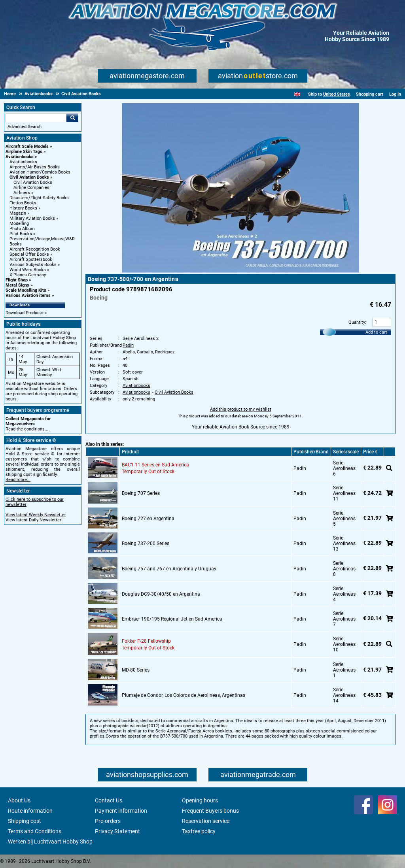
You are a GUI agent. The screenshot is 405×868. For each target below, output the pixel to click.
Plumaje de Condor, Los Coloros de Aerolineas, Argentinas (184, 695)
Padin (128, 345)
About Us (19, 800)
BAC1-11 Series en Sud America (155, 465)
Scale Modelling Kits (26, 290)
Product (130, 452)
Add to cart (376, 332)
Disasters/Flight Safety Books (39, 198)
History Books (23, 208)
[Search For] (36, 118)
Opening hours (200, 800)
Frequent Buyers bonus (210, 811)
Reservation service (206, 821)
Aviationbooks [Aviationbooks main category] (23, 162)
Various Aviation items (28, 295)
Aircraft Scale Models (27, 146)
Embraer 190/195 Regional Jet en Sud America (172, 619)
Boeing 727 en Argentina (148, 519)
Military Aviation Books (32, 218)
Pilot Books (21, 234)
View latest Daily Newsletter (33, 520)
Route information (30, 811)
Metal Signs (17, 285)
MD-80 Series (136, 670)
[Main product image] (240, 271)
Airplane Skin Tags (24, 152)
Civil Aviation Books (29, 177)
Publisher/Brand (311, 452)
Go (72, 118)
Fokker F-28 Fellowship (146, 641)
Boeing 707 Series (141, 493)
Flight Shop (17, 280)
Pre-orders (108, 821)
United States (337, 94)
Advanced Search (25, 127)
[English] (297, 94)
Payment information (121, 811)
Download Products (25, 313)
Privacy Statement (117, 831)
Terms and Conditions (35, 831)
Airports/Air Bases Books (35, 167)
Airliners (22, 193)
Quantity (357, 322)
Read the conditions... (27, 429)
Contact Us (109, 800)
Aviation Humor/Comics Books (40, 172)
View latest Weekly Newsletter (36, 515)
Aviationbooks (20, 157)
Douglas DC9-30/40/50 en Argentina (161, 594)
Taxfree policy (199, 831)
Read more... (18, 480)
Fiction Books (23, 203)
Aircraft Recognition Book (35, 249)
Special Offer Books (29, 254)
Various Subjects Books (33, 265)
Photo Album (22, 229)
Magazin (18, 213)
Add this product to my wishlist (241, 409)
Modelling (19, 224)
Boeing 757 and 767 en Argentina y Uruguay (169, 569)
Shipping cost (25, 821)
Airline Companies (31, 188)
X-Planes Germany (28, 275)
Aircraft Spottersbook (31, 259)
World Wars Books (28, 270)
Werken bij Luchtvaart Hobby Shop (50, 842)
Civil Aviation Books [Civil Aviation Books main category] (33, 182)
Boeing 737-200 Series (146, 543)
